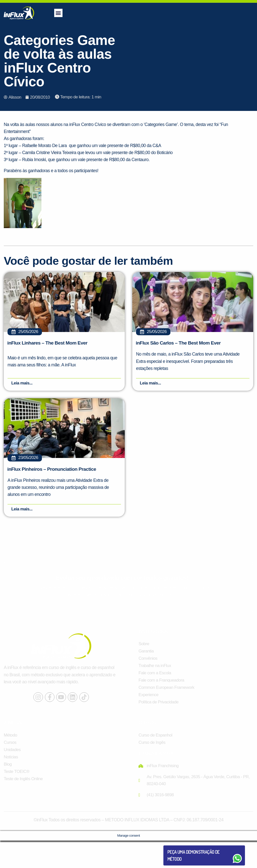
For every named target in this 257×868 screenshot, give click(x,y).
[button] (58, 13)
